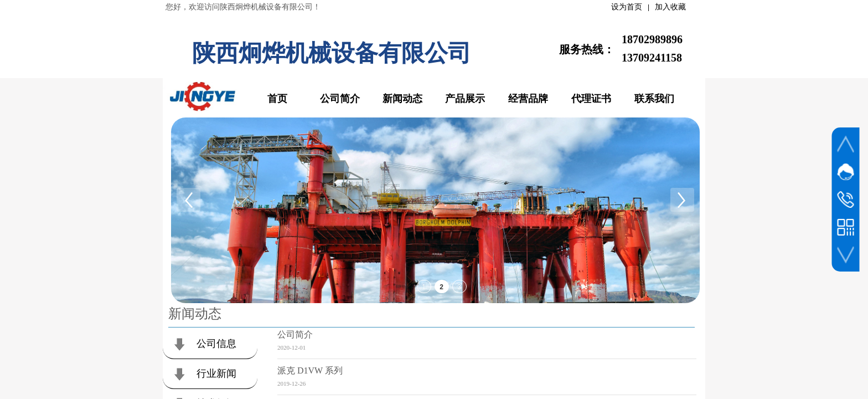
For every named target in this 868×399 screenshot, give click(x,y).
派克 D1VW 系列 (310, 370)
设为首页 (627, 7)
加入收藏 (670, 7)
